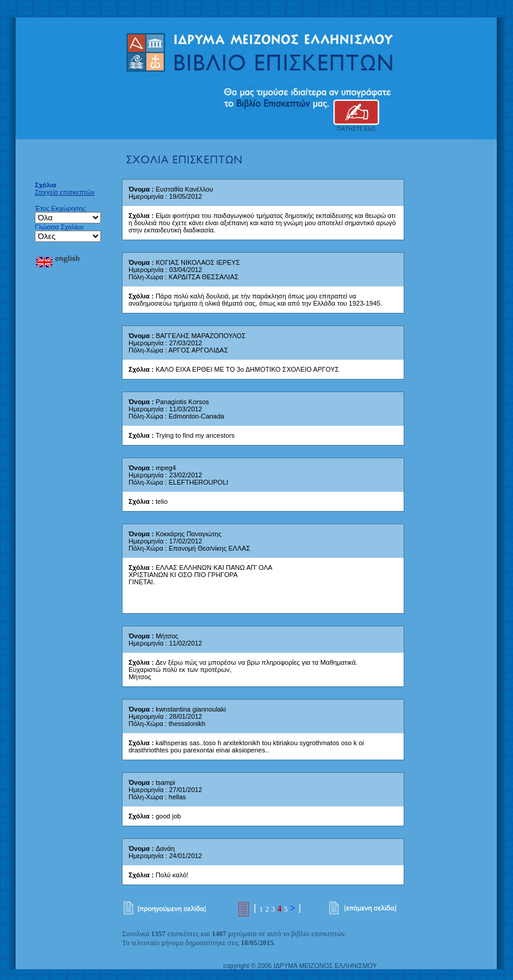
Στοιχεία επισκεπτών (65, 192)
